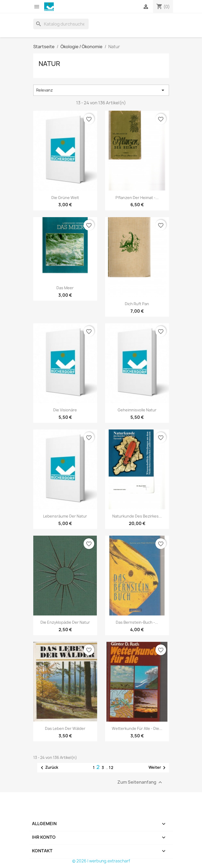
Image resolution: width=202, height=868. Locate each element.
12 (111, 768)
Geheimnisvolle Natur (137, 410)
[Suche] (61, 24)
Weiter (158, 768)
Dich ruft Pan (137, 304)
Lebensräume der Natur (65, 516)
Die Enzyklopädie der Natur (65, 622)
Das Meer (65, 288)
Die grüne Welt (65, 198)
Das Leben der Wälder (65, 728)
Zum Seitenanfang (140, 782)
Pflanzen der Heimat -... (137, 198)
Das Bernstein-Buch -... (137, 622)
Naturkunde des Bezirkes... (137, 516)
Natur (49, 64)
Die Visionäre (65, 410)
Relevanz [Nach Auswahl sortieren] (101, 90)
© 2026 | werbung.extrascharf (101, 861)
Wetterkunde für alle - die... (137, 728)
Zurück (49, 768)
